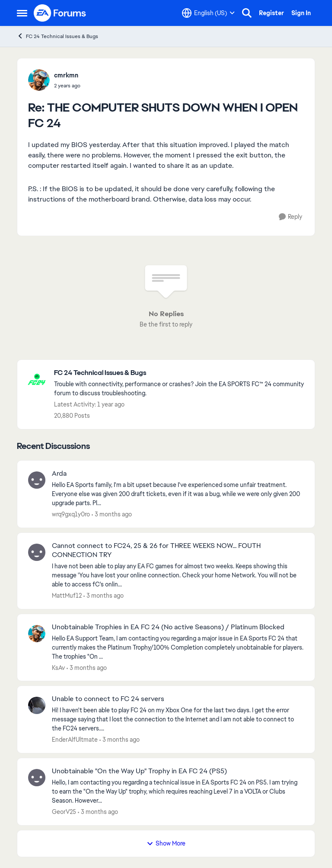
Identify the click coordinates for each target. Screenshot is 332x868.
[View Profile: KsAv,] (37, 634)
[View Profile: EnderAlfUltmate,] (37, 705)
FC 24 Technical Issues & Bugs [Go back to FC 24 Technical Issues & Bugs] (57, 36)
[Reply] (290, 217)
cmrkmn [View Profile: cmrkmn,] (66, 75)
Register (271, 13)
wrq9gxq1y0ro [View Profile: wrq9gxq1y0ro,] (71, 514)
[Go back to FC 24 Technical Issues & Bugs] (180, 373)
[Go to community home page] (60, 13)
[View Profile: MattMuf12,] (37, 552)
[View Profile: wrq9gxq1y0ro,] (37, 480)
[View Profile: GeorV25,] (37, 778)
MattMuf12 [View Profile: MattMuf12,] (67, 596)
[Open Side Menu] (22, 13)
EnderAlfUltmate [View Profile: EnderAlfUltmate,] (75, 740)
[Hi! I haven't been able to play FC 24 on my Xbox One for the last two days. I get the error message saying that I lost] (178, 719)
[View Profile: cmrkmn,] (39, 80)
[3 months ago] (112, 514)
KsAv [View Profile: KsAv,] (58, 667)
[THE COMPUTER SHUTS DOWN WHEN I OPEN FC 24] (67, 86)
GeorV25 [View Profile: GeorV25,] (64, 812)
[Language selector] (208, 13)
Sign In (301, 13)
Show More (166, 843)
